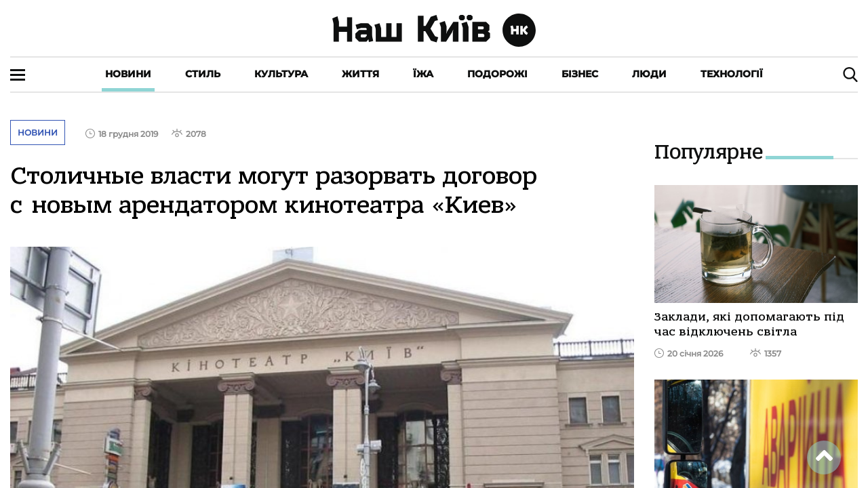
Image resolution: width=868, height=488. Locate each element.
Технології (732, 74)
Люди (649, 74)
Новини (128, 74)
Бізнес (580, 74)
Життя (360, 74)
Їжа (423, 74)
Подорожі (497, 74)
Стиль (203, 74)
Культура (281, 74)
